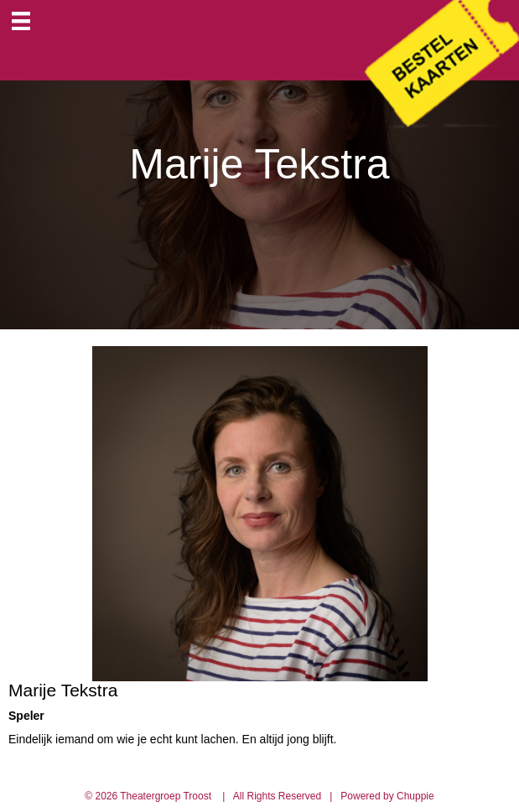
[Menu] (21, 21)
